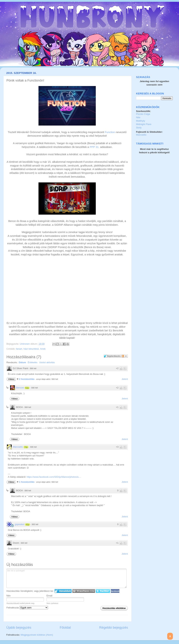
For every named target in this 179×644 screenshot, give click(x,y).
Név (9, 596)
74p (26, 447)
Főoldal (65, 627)
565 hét (35, 524)
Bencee (20, 388)
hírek (43, 349)
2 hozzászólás (27, 379)
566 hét (33, 368)
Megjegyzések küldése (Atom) (37, 635)
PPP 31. (95, 147)
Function (110, 132)
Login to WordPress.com (84, 591)
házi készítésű (31, 349)
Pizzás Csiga (143, 114)
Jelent (125, 379)
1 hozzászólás (27, 482)
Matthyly (141, 121)
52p (27, 388)
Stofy (139, 128)
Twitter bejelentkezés (103, 591)
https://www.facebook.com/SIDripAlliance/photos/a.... (54, 477)
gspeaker (20, 524)
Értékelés (33, 362)
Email (49, 596)
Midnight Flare (144, 124)
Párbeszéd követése (125, 356)
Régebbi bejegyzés (114, 627)
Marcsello (18, 447)
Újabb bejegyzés (19, 627)
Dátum (22, 362)
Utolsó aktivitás (47, 362)
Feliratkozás (27, 608)
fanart (19, 349)
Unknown (25, 344)
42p (27, 525)
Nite (138, 117)
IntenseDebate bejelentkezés (63, 591)
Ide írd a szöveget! (66, 578)
